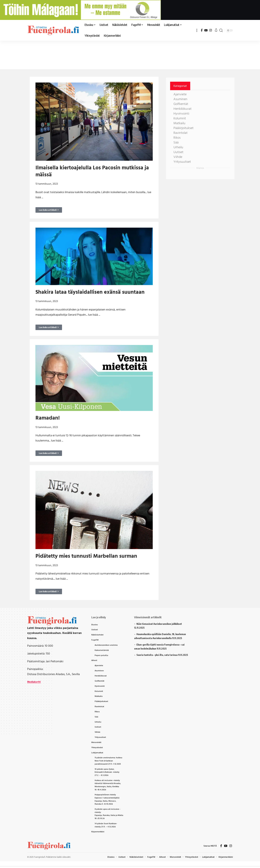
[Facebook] (202, 30)
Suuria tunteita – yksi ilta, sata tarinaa (157, 655)
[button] (197, 30)
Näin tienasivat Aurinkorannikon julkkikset (159, 624)
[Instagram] (211, 30)
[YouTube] (206, 30)
